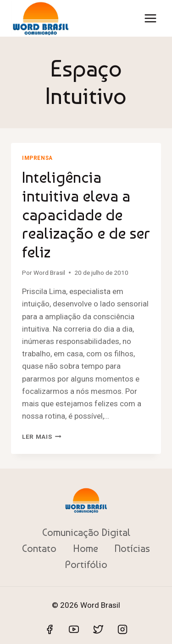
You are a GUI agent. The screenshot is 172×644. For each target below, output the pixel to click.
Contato (39, 548)
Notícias (132, 548)
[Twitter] (98, 629)
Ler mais (42, 437)
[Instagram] (122, 629)
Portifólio (86, 564)
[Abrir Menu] (150, 18)
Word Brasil (49, 273)
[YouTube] (74, 629)
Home (86, 548)
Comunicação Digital (86, 532)
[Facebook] (50, 629)
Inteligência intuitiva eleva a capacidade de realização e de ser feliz (86, 215)
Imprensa (37, 158)
